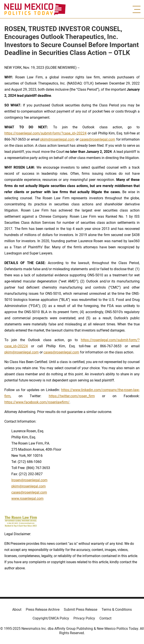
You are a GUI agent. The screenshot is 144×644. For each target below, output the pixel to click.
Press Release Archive (43, 610)
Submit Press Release (81, 610)
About (17, 610)
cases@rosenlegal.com (97, 139)
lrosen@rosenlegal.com (29, 480)
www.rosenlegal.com (27, 498)
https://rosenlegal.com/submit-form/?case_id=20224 (45, 133)
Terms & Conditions (117, 610)
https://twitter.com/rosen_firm (72, 396)
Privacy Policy (84, 618)
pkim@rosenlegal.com (57, 139)
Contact (105, 618)
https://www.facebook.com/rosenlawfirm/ (37, 402)
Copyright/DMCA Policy (51, 618)
